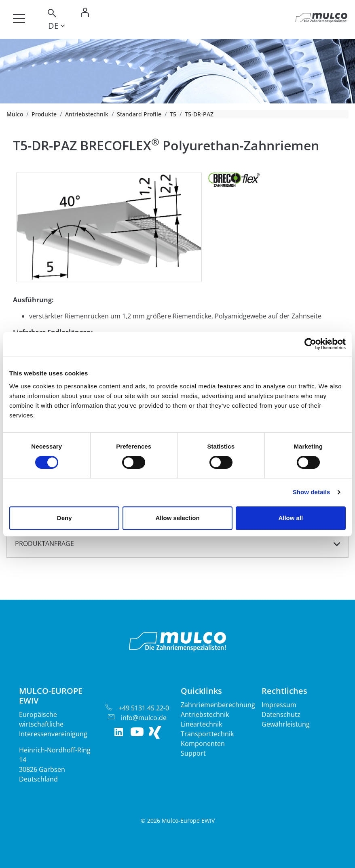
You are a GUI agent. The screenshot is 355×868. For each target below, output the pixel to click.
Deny (64, 518)
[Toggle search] (51, 14)
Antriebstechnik (87, 114)
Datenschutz (281, 714)
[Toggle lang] (56, 27)
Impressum (279, 705)
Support (193, 753)
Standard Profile (139, 114)
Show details (312, 492)
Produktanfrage (44, 544)
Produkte (44, 114)
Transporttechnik (207, 734)
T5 (173, 114)
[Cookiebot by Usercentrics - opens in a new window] (310, 344)
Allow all (291, 518)
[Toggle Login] (85, 14)
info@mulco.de (144, 718)
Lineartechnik (201, 724)
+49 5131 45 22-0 (144, 708)
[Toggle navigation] (19, 19)
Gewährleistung (286, 724)
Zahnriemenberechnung (218, 705)
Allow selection (177, 518)
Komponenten (203, 744)
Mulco (15, 114)
